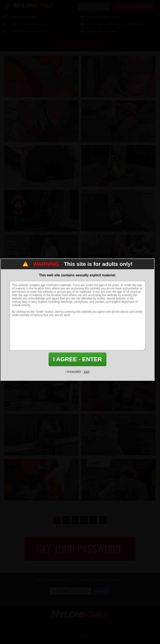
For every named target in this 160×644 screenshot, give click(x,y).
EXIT (87, 372)
